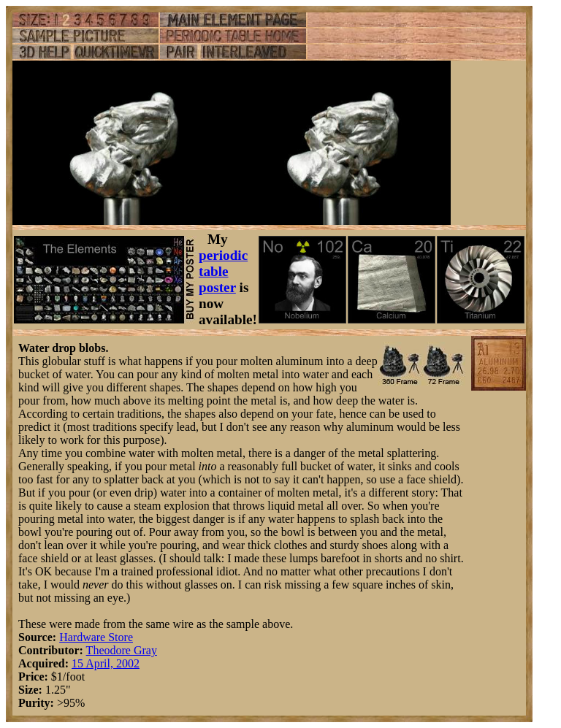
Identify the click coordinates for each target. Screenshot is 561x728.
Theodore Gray (122, 650)
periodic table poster (223, 271)
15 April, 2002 (106, 663)
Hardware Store (96, 637)
